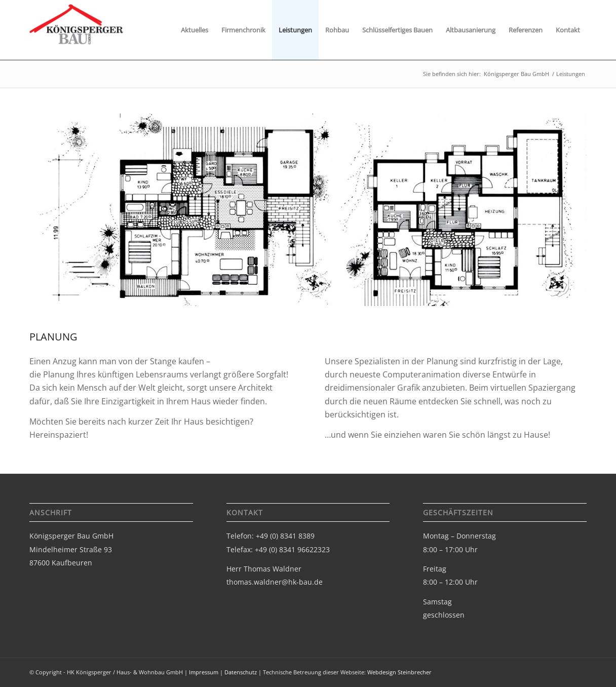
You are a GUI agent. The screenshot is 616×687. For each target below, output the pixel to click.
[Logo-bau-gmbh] (77, 34)
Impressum (204, 672)
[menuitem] (195, 30)
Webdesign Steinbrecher (399, 672)
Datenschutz (241, 672)
